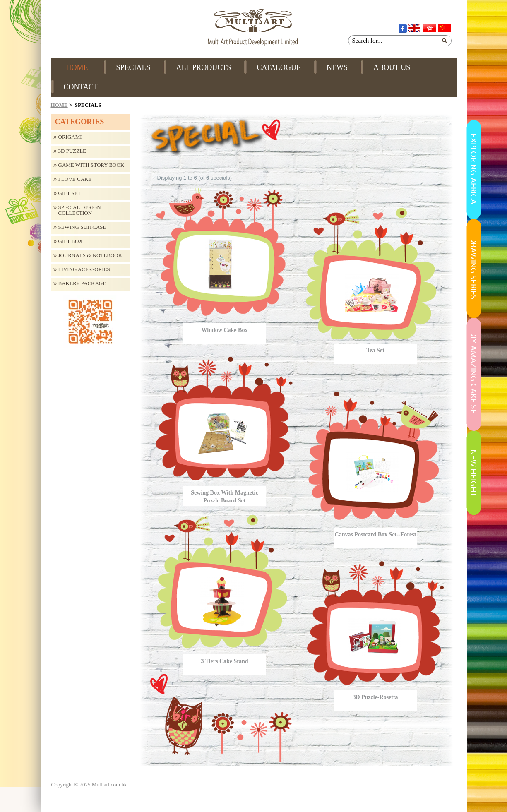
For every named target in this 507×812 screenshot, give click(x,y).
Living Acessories (84, 269)
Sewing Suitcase (82, 227)
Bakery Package (82, 283)
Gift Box (71, 241)
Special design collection (80, 210)
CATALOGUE (279, 67)
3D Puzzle (72, 151)
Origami (70, 137)
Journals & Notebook (90, 255)
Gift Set (70, 193)
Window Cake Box (225, 330)
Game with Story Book (91, 165)
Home (59, 105)
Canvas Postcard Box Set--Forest (376, 535)
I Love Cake (75, 179)
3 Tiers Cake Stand (224, 661)
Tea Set (375, 350)
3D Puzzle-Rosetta (375, 697)
